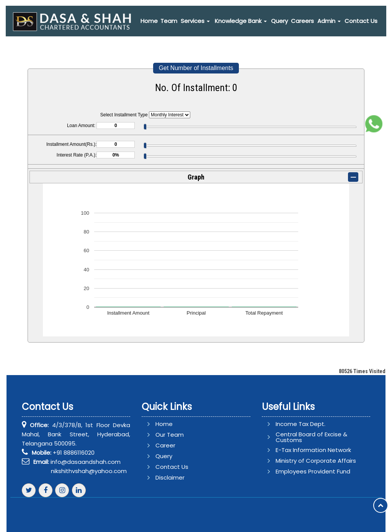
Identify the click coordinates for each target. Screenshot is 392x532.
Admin (329, 21)
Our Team (179, 435)
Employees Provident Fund (304, 471)
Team (169, 21)
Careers (302, 21)
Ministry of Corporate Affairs (307, 461)
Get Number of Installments (196, 68)
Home (149, 21)
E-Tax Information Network (304, 450)
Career (175, 445)
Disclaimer (179, 477)
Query (279, 21)
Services (195, 21)
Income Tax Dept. (291, 424)
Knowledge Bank (241, 21)
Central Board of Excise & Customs (302, 437)
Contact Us (361, 21)
